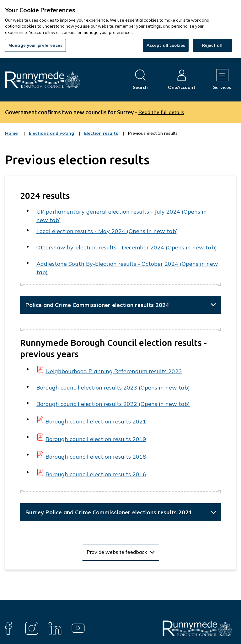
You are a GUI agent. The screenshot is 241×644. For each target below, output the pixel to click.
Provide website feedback (117, 552)
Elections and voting (51, 137)
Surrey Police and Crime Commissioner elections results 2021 (109, 512)
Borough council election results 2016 (96, 474)
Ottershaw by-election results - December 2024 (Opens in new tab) (127, 247)
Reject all (212, 45)
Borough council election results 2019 (96, 439)
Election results (101, 137)
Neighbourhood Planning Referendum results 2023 (114, 371)
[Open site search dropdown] (140, 80)
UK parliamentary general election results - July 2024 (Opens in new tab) (122, 216)
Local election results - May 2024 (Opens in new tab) (107, 231)
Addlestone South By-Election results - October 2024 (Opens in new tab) (127, 268)
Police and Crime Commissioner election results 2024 (97, 305)
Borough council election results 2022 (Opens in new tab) (113, 404)
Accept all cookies (166, 45)
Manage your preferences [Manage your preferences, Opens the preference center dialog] (35, 45)
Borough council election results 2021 (96, 421)
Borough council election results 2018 (96, 457)
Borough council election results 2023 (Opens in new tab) (113, 387)
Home (11, 133)
